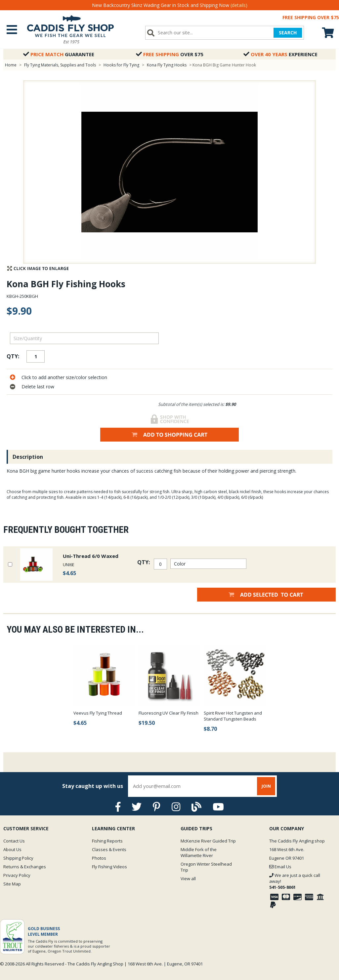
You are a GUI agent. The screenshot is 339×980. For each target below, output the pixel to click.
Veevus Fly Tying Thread (98, 713)
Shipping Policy (18, 858)
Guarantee (59, 54)
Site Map (12, 884)
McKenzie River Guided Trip (208, 841)
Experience (280, 54)
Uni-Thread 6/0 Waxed (91, 556)
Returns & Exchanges (25, 867)
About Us (12, 849)
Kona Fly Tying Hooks (167, 65)
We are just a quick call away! (295, 881)
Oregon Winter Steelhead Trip (206, 867)
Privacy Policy (17, 875)
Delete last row (38, 387)
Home (11, 65)
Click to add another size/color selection (64, 377)
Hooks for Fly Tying (121, 65)
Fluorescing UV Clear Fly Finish (169, 713)
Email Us (280, 867)
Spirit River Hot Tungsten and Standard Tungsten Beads (233, 716)
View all (188, 879)
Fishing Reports (107, 841)
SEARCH (288, 33)
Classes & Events (109, 849)
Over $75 (170, 54)
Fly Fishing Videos (109, 867)
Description (28, 457)
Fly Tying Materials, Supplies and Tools (60, 65)
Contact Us (14, 841)
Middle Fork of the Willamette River (199, 852)
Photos (99, 858)
